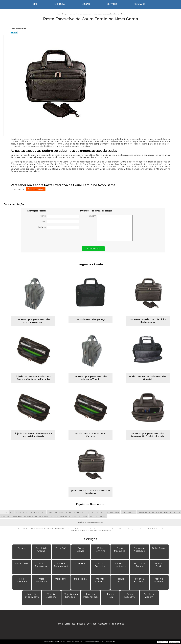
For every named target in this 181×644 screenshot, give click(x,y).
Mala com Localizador (120, 565)
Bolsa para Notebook (140, 550)
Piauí (3, 516)
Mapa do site (117, 624)
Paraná (152, 512)
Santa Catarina (74, 516)
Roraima (63, 516)
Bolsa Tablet (22, 563)
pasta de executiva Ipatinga (90, 319)
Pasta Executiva (130, 595)
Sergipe (85, 516)
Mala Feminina (22, 580)
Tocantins (102, 516)
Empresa (60, 4)
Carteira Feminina (100, 565)
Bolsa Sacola (159, 548)
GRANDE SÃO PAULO (75, 512)
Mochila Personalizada (91, 595)
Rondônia (55, 516)
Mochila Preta (110, 595)
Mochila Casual (120, 580)
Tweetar (14, 33)
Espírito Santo (59, 512)
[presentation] (43, 236)
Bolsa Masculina (120, 550)
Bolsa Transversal (41, 565)
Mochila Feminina (159, 580)
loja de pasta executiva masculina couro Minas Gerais (33, 435)
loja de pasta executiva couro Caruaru (91, 435)
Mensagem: (109, 228)
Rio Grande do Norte (14, 516)
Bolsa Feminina (100, 550)
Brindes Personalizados (62, 565)
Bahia (43, 512)
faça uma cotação (36, 189)
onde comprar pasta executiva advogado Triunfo (90, 378)
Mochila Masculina (51, 595)
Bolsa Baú (61, 548)
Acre (12, 512)
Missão (86, 4)
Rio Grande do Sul (30, 516)
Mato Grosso (115, 512)
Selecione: (4, 512)
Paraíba (159, 512)
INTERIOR (95, 512)
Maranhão (104, 512)
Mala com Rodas (140, 565)
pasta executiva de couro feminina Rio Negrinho (148, 321)
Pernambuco (175, 512)
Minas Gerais (142, 512)
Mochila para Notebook (71, 595)
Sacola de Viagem (149, 595)
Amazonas (35, 512)
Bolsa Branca (81, 550)
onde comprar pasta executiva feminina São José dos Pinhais (148, 435)
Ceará (50, 512)
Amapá (26, 512)
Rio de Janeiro (44, 516)
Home (34, 4)
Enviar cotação (93, 249)
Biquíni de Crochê (42, 550)
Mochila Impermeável (32, 595)
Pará (166, 512)
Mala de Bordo (159, 565)
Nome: (59, 216)
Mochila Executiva (140, 580)
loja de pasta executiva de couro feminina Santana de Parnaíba (33, 378)
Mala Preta (61, 579)
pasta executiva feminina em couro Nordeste (90, 492)
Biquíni (22, 548)
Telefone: (59, 227)
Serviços (112, 4)
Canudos (81, 563)
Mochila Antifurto (100, 580)
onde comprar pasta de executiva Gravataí (148, 378)
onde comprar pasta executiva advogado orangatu (33, 321)
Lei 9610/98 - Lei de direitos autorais (100, 530)
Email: (60, 222)
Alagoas (18, 512)
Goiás (87, 512)
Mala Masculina (41, 580)
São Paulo (93, 516)
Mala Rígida (81, 579)
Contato (140, 4)
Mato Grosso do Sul (128, 512)
